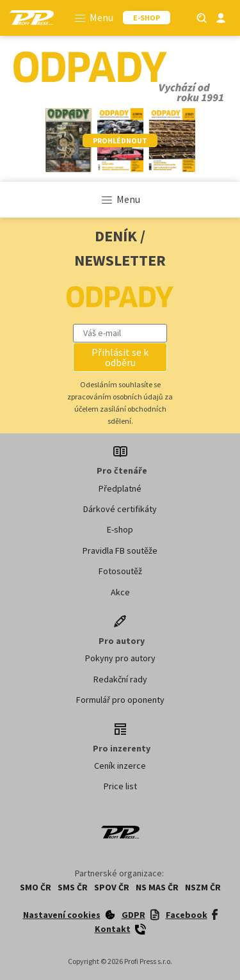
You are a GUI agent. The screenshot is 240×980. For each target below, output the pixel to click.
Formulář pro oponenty (120, 700)
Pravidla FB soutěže (120, 550)
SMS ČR (73, 887)
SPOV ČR (112, 887)
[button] (120, 357)
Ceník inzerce (120, 766)
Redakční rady (120, 679)
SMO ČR (36, 887)
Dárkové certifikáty (120, 509)
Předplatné (120, 488)
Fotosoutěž (120, 571)
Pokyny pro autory (120, 658)
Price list (120, 786)
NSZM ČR (203, 887)
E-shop (120, 529)
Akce (120, 592)
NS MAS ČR (157, 887)
